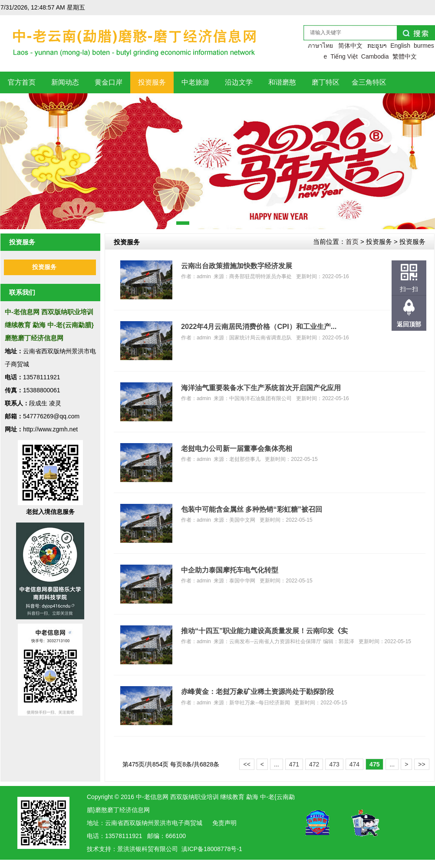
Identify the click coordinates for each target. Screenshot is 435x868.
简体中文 (350, 46)
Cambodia (375, 56)
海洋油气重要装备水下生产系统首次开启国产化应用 (261, 388)
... (277, 764)
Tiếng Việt (344, 56)
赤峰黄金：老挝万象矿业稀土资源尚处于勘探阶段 (257, 691)
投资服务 (44, 267)
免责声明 (224, 823)
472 (314, 764)
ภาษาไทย (320, 46)
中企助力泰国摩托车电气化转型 (230, 570)
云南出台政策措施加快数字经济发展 (237, 266)
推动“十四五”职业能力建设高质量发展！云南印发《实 (264, 631)
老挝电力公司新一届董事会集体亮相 (237, 448)
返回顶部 (409, 324)
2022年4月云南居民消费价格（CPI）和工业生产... (259, 326)
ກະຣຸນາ (377, 46)
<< (247, 764)
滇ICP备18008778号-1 (212, 849)
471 (294, 764)
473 (334, 764)
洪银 (135, 849)
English (400, 46)
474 (354, 764)
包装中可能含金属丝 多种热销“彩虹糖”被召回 (252, 509)
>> (422, 764)
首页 (352, 242)
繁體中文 (405, 56)
